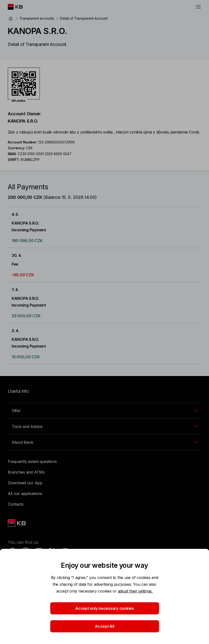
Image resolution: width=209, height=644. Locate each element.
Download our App (25, 483)
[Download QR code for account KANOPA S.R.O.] (24, 85)
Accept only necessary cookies (105, 608)
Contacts (16, 504)
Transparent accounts (37, 18)
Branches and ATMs (26, 472)
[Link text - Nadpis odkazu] (17, 523)
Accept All (104, 626)
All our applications (25, 493)
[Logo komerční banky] (19, 7)
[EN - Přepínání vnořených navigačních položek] (104, 411)
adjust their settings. (135, 591)
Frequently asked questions (32, 461)
